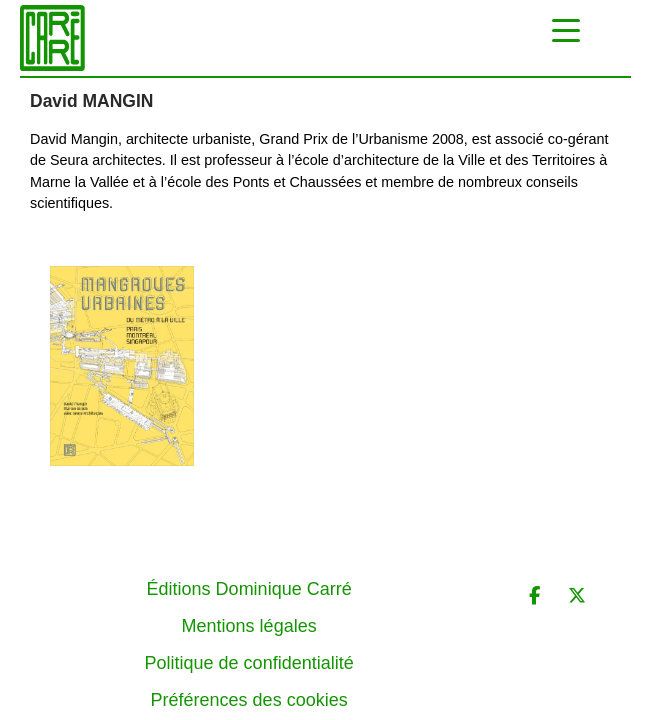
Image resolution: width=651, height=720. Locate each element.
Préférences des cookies (249, 649)
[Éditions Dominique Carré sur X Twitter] (577, 546)
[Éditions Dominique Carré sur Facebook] (534, 546)
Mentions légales (249, 575)
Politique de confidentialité (249, 612)
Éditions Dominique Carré (249, 538)
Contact (249, 686)
